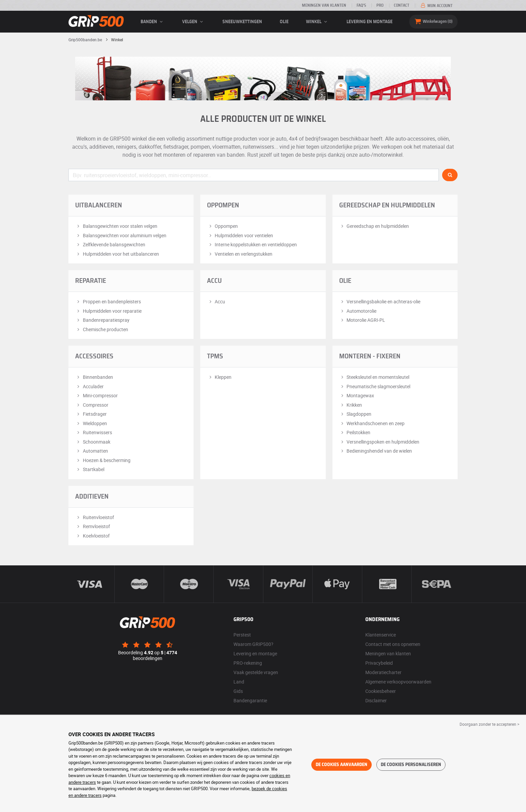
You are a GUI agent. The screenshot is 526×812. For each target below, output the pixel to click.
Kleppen (219, 377)
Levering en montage (370, 22)
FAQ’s (361, 5)
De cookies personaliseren (411, 765)
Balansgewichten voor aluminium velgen (121, 235)
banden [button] (153, 22)
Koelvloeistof (92, 536)
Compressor (92, 405)
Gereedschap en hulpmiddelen (387, 205)
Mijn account (436, 6)
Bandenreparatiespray (102, 320)
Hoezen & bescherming (103, 460)
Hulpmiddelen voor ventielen (240, 235)
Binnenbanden (94, 377)
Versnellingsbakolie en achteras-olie (380, 301)
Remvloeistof (93, 526)
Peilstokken (355, 432)
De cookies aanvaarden (341, 765)
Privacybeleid (379, 663)
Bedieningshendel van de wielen (376, 451)
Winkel (318, 22)
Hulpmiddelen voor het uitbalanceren (117, 254)
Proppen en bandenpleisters (108, 301)
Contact (402, 5)
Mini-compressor (96, 395)
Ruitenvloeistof (95, 517)
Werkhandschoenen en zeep (372, 423)
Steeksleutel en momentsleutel (374, 377)
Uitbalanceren (99, 205)
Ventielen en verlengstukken (240, 254)
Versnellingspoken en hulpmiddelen (379, 442)
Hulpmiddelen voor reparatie (108, 311)
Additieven (92, 497)
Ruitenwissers (94, 432)
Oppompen (223, 205)
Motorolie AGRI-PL (362, 320)
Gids (238, 691)
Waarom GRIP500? (253, 644)
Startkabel (90, 469)
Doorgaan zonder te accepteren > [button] (489, 724)
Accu (214, 281)
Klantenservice (381, 635)
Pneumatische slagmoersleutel (375, 386)
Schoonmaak (93, 442)
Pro (380, 5)
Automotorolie (358, 311)
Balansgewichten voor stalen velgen (116, 226)
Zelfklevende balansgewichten (110, 244)
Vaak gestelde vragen (256, 672)
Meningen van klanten (324, 5)
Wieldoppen (91, 423)
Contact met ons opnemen (393, 644)
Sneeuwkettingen (242, 22)
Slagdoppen (355, 414)
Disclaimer (376, 700)
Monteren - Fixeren (370, 356)
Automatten (92, 451)
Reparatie (91, 281)
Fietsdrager (91, 414)
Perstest (242, 635)
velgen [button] (194, 22)
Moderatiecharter (383, 672)
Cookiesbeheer (381, 691)
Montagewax (357, 395)
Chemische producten (102, 329)
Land (239, 682)
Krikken (351, 405)
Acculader (89, 386)
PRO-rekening (248, 663)
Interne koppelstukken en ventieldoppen (252, 244)
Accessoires (94, 356)
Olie (284, 22)
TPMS (215, 356)
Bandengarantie (250, 700)
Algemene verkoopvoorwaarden (398, 682)
